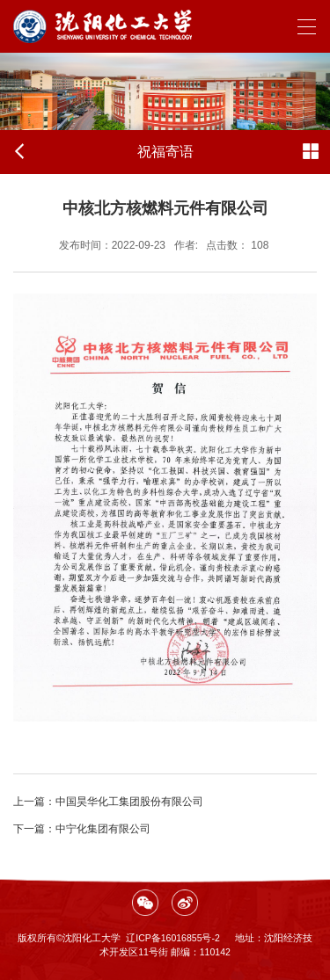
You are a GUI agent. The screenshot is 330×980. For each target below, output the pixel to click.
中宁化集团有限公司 (82, 829)
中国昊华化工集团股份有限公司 (108, 802)
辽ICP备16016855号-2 (173, 938)
